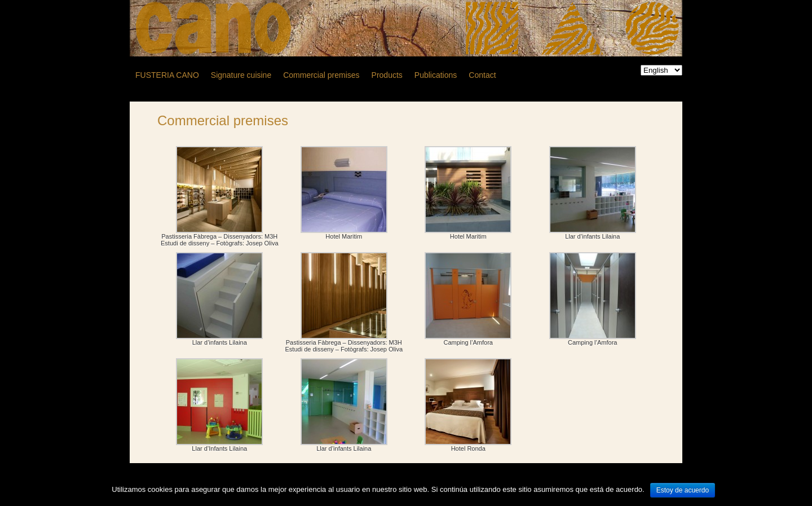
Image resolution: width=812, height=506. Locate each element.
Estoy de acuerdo (683, 490)
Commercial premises (223, 120)
